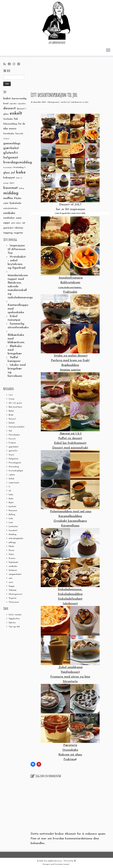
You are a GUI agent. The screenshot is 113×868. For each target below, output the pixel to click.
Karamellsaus (70, 526)
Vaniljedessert (70, 672)
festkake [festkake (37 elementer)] (8, 119)
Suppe (12, 586)
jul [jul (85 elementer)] (13, 173)
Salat (11, 554)
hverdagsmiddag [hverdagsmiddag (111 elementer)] (18, 162)
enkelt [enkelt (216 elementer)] (16, 114)
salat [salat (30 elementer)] (6, 203)
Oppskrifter (14, 619)
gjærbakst (14, 447)
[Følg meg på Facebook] (10, 64)
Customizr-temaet (62, 864)
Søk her (12, 623)
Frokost (12, 443)
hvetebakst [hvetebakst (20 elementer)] (8, 168)
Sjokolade (13, 562)
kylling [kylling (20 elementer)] (21, 188)
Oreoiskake (70, 750)
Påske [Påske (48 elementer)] (18, 198)
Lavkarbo (13, 527)
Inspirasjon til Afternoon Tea (17, 249)
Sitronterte (70, 682)
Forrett (12, 439)
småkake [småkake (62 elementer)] (9, 213)
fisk (10, 431)
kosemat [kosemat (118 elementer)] (11, 188)
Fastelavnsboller (17, 427)
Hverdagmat (15, 463)
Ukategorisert (16, 594)
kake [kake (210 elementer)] (21, 172)
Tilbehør (13, 590)
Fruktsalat (70, 292)
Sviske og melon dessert (71, 356)
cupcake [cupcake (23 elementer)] (13, 104)
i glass (12, 475)
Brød (11, 415)
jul (10, 491)
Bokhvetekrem (70, 283)
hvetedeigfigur (16, 471)
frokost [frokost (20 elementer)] (6, 139)
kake (11, 495)
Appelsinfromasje (71, 278)
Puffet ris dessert (70, 438)
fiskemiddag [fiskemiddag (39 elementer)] (10, 124)
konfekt (12, 507)
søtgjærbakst (15, 574)
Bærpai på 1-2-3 (70, 434)
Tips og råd (14, 627)
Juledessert (70, 604)
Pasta (11, 550)
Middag (13, 534)
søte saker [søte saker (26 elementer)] (16, 223)
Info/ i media (15, 615)
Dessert (12, 419)
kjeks (11, 499)
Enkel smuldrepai (70, 667)
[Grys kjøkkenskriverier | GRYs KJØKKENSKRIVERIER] (56, 21)
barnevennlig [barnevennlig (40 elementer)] (19, 99)
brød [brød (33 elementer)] (6, 104)
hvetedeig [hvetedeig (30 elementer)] (19, 168)
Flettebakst (14, 435)
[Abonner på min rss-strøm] (6, 64)
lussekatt (13, 530)
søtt (11, 578)
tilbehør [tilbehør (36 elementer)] (19, 228)
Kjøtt (11, 503)
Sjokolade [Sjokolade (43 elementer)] (15, 203)
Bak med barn (15, 407)
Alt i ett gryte (15, 403)
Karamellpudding (70, 516)
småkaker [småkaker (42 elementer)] (9, 218)
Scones (12, 558)
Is (9, 487)
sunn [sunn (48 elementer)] (19, 218)
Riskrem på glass (70, 755)
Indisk (11, 479)
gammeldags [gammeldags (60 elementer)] (12, 144)
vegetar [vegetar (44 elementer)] (18, 233)
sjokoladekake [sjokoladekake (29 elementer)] (10, 208)
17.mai (12, 399)
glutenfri (13, 451)
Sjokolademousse (70, 589)
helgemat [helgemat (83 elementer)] (11, 158)
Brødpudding (70, 365)
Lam (11, 523)
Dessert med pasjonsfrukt (70, 448)
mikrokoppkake (16, 538)
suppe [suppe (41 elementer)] (7, 223)
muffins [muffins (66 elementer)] (8, 198)
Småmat (13, 570)
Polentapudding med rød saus (71, 512)
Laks (11, 519)
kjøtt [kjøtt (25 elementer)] (12, 183)
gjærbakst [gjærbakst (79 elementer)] (11, 148)
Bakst (11, 411)
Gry (87, 102)
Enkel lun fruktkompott (70, 443)
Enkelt (12, 423)
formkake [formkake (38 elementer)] (9, 134)
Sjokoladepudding (70, 594)
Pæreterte (70, 745)
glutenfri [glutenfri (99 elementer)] (11, 153)
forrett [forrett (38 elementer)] (19, 134)
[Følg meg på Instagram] (15, 64)
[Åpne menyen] (108, 50)
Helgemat (14, 459)
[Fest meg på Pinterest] (20, 64)
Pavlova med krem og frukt (70, 360)
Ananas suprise (70, 370)
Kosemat (13, 511)
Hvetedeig (14, 467)
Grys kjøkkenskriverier (53, 861)
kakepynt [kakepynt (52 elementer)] (9, 178)
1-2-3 (11, 395)
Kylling (12, 515)
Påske (11, 546)
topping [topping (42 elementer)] (8, 233)
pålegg (12, 542)
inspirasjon (14, 483)
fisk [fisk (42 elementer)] (16, 119)
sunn (11, 582)
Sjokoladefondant (70, 599)
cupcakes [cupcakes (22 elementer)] (22, 104)
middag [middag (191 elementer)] (11, 193)
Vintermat (14, 602)
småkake (13, 566)
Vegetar (13, 598)
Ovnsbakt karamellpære (70, 521)
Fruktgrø (70, 759)
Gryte (11, 455)
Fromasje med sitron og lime (70, 677)
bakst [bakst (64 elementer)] (7, 99)
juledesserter (77, 102)
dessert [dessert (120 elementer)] (9, 108)
